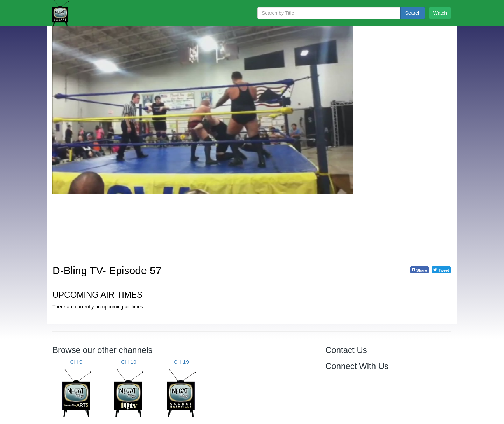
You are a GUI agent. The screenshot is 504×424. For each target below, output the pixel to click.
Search (413, 13)
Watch (440, 13)
